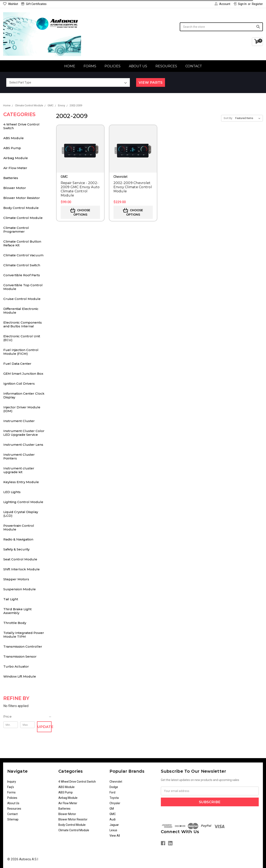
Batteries (11, 178)
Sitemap (13, 819)
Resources (166, 66)
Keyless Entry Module (21, 482)
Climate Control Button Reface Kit (22, 243)
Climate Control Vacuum (23, 255)
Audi (113, 819)
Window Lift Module (20, 676)
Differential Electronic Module (21, 311)
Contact (194, 66)
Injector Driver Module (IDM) (22, 409)
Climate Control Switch (22, 265)
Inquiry (12, 782)
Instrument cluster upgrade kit (19, 470)
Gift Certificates (34, 4)
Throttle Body (15, 623)
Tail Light (11, 599)
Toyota (114, 798)
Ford (112, 792)
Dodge (114, 787)
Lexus (113, 830)
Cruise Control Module (22, 299)
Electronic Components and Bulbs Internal (23, 324)
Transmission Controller (23, 646)
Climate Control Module (23, 218)
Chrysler (115, 803)
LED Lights (12, 492)
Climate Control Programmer (16, 230)
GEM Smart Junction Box (23, 374)
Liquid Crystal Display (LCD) (21, 514)
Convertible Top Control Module (23, 287)
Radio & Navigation (18, 539)
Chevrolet (116, 782)
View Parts (151, 82)
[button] (28, 717)
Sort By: (228, 118)
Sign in (240, 4)
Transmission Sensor (20, 656)
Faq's (11, 787)
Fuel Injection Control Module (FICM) (21, 352)
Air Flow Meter (15, 168)
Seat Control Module (20, 559)
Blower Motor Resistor (22, 198)
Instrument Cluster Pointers (19, 456)
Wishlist (11, 4)
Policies (113, 66)
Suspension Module (20, 589)
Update (45, 727)
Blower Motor (15, 188)
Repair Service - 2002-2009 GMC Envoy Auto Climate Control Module (80, 189)
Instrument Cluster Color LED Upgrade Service (24, 433)
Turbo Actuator (16, 666)
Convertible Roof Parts (22, 275)
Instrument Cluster (19, 421)
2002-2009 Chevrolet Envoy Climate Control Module (133, 187)
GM (112, 809)
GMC (113, 814)
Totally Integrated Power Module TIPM (24, 635)
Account (222, 4)
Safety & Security (16, 549)
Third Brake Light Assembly (17, 611)
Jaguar (114, 825)
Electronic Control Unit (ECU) (22, 338)
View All (115, 836)
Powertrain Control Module (19, 527)
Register (257, 4)
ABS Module (14, 138)
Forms (90, 66)
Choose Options (80, 212)
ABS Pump (12, 148)
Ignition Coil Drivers (19, 384)
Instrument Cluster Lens (23, 445)
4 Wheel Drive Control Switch (21, 126)
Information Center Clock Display (24, 395)
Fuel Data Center (17, 364)
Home (70, 66)
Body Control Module (21, 208)
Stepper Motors (16, 579)
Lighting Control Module (23, 502)
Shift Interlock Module (22, 569)
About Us (138, 66)
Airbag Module (16, 158)
